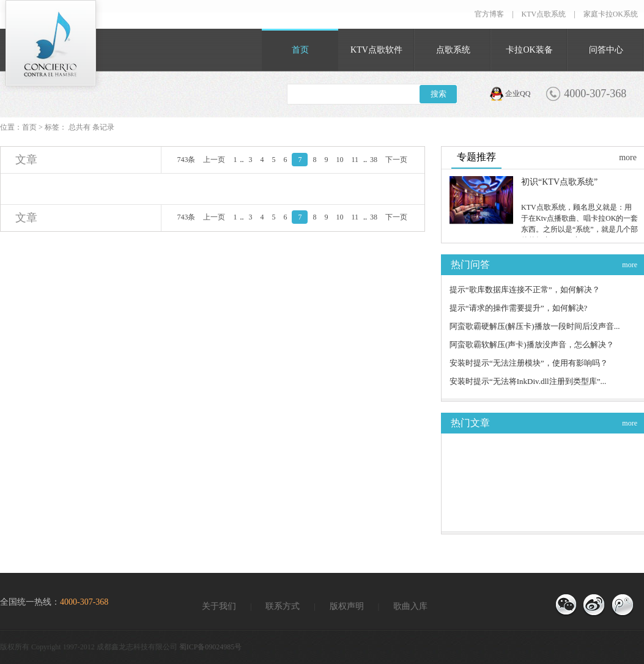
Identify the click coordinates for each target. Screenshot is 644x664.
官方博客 (489, 14)
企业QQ (518, 94)
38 (374, 160)
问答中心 (606, 50)
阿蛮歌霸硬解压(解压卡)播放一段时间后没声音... (535, 326)
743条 (186, 160)
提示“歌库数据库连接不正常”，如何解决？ (525, 290)
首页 (300, 50)
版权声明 (347, 606)
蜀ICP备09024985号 (211, 647)
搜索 (439, 94)
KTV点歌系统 (544, 14)
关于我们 (219, 606)
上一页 (214, 160)
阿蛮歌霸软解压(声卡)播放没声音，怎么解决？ (532, 345)
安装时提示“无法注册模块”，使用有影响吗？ (529, 363)
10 (339, 160)
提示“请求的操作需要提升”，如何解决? (518, 308)
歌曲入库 (410, 606)
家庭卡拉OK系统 (611, 14)
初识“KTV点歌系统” (559, 182)
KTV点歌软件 (376, 50)
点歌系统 (453, 50)
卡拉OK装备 (529, 50)
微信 (566, 605)
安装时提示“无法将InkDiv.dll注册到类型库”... (528, 381)
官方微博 (622, 605)
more (628, 157)
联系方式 (283, 606)
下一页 (396, 160)
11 (355, 160)
